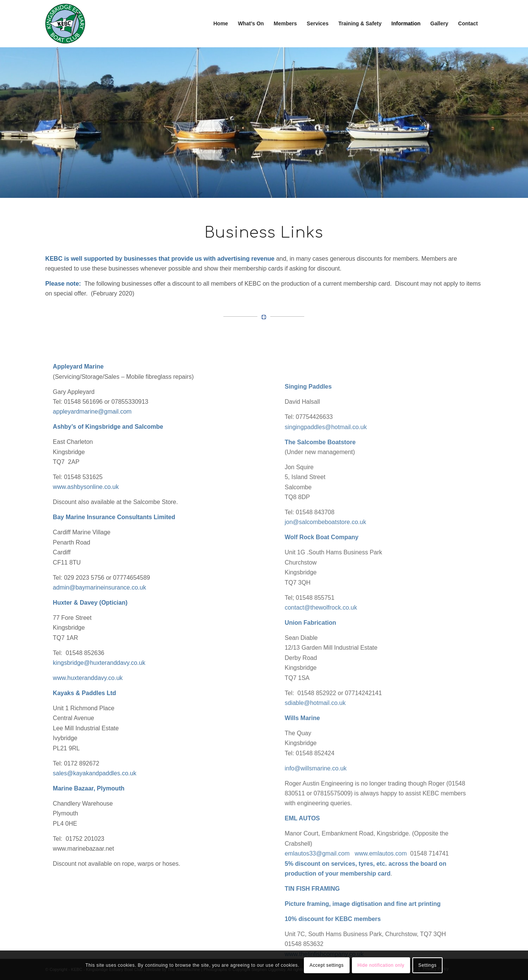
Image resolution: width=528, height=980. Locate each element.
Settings (427, 965)
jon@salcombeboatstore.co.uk (325, 631)
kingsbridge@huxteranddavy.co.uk (99, 725)
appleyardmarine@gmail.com (92, 474)
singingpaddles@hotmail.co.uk (326, 535)
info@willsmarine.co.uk (316, 877)
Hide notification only (381, 965)
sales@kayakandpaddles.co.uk (95, 836)
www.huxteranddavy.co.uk (88, 740)
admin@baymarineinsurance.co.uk (100, 650)
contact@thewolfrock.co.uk (321, 716)
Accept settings (327, 965)
